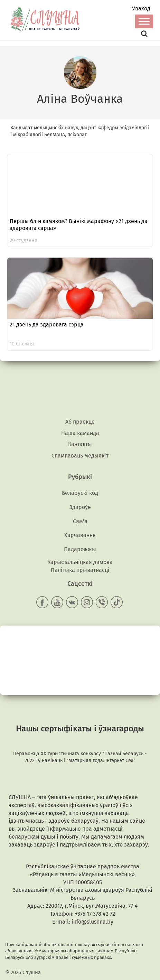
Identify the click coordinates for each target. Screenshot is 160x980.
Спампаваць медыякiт (80, 456)
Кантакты (80, 444)
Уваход (141, 9)
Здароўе (80, 507)
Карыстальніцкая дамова (80, 562)
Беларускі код (80, 493)
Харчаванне (80, 535)
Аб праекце (80, 422)
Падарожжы (80, 549)
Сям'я (80, 521)
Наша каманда (80, 433)
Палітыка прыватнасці (80, 570)
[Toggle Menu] (144, 21)
